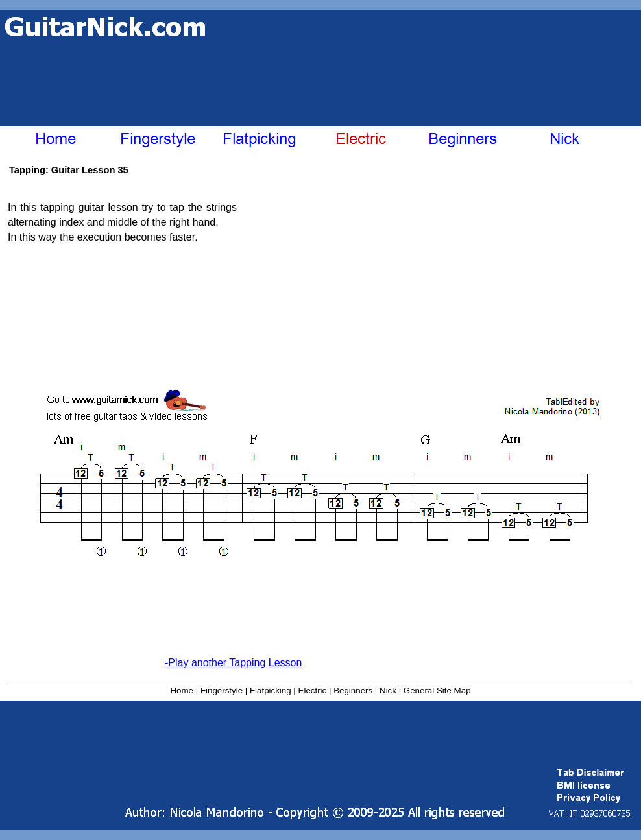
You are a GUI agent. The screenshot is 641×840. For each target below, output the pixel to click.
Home (182, 690)
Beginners (353, 690)
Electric (313, 690)
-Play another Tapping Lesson (233, 663)
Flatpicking (271, 690)
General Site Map (437, 690)
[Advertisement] (167, 73)
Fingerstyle (222, 690)
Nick (388, 690)
